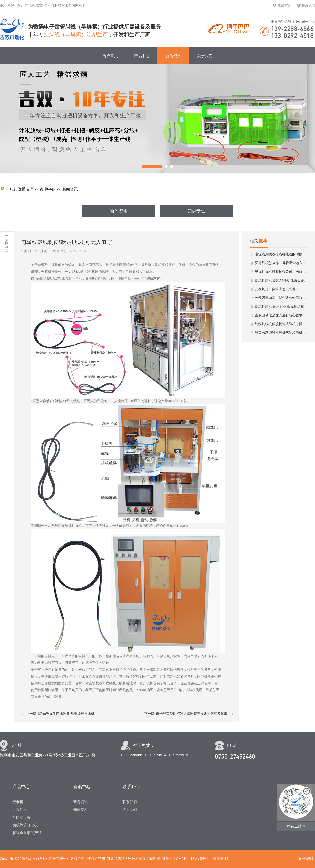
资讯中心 (47, 189)
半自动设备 (21, 817)
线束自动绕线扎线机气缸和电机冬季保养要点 (282, 333)
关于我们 (205, 56)
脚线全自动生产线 (27, 833)
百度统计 (220, 859)
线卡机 (18, 802)
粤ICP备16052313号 (117, 859)
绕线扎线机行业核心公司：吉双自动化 (282, 272)
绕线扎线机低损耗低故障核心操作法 (282, 324)
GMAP (181, 859)
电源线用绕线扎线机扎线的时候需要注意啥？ (282, 254)
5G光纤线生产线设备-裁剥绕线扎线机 (66, 714)
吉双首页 (110, 56)
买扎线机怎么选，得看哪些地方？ (280, 263)
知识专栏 (196, 211)
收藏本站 (284, 5)
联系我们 (308, 5)
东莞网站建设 (159, 859)
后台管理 (199, 859)
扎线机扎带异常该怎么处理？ (277, 289)
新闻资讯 (173, 56)
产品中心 (142, 56)
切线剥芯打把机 (25, 825)
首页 (30, 189)
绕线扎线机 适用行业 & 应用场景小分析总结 (282, 307)
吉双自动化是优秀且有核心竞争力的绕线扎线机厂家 (282, 315)
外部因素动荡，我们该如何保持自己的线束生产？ (282, 298)
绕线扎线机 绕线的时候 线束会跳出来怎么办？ (282, 280)
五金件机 (20, 810)
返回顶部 (305, 859)
